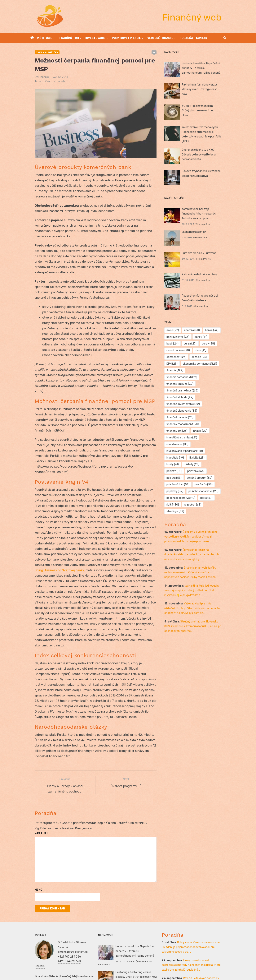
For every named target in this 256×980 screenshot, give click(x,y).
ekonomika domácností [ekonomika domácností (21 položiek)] (202, 364)
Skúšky (44, 967)
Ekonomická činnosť (196, 232)
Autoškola (35, 953)
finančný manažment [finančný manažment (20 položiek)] (185, 417)
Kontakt (203, 38)
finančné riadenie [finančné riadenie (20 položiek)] (182, 411)
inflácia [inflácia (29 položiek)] (202, 424)
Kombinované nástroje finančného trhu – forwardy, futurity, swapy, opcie (205, 214)
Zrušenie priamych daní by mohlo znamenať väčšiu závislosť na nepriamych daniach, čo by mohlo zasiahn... (196, 566)
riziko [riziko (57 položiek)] (209, 491)
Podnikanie (35, 958)
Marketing (76, 963)
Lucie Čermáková (137, 923)
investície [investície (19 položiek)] (177, 451)
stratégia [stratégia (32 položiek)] (177, 505)
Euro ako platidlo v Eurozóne (201, 253)
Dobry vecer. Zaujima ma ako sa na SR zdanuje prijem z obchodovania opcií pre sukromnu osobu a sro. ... (195, 909)
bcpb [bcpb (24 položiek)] (174, 344)
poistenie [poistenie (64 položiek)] (177, 464)
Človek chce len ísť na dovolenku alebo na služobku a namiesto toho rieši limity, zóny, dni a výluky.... (195, 548)
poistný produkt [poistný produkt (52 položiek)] (181, 471)
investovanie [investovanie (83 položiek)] (179, 438)
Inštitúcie (45, 38)
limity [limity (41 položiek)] (218, 451)
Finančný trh (69, 38)
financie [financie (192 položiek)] (177, 370)
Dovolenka (67, 967)
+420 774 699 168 (63, 918)
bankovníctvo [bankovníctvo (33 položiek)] (180, 337)
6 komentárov (203, 238)
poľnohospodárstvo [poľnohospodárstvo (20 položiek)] (183, 485)
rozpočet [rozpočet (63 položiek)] (195, 498)
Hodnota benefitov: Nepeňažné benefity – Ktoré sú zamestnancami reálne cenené (203, 68)
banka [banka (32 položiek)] (214, 330)
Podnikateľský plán (40, 963)
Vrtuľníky (78, 948)
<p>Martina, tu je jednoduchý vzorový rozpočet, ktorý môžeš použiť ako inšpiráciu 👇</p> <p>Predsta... (194, 584)
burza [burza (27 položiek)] (192, 344)
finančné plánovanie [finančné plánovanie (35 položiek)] (184, 404)
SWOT (86, 958)
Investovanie (95, 38)
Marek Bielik (134, 944)
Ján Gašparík (134, 965)
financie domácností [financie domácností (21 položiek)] (206, 370)
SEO (50, 948)
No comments (149, 944)
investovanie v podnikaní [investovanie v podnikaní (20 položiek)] (187, 444)
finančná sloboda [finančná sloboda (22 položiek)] (182, 391)
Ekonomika (62, 958)
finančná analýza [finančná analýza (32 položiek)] (182, 377)
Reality (47, 953)
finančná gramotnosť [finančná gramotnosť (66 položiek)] (184, 384)
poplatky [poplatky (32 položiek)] (200, 478)
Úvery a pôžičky (41, 52)
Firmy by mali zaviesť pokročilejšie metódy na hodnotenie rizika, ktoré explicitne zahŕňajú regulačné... (195, 927)
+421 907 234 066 (63, 914)
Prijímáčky (76, 953)
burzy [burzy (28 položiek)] (210, 344)
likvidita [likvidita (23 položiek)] (199, 451)
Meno (32, 851)
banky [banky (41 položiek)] (203, 337)
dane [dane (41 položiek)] (203, 350)
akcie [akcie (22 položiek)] (175, 330)
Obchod (54, 967)
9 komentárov (205, 224)
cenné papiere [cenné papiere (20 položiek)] (180, 350)
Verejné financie (160, 38)
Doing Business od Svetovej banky (57, 537)
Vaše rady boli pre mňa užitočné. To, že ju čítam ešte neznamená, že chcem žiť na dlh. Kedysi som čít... (196, 602)
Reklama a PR (63, 948)
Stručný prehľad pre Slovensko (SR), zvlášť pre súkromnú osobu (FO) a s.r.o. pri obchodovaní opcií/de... (196, 620)
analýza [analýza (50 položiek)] (194, 330)
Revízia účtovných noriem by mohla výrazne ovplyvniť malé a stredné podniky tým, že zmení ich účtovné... (194, 945)
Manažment (61, 953)
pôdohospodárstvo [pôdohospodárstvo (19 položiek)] (183, 491)
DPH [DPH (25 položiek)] (174, 364)
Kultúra (33, 967)
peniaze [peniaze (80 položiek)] (197, 458)
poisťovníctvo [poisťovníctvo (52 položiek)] (211, 471)
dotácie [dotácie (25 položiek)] (201, 357)
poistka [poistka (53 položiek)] (199, 464)
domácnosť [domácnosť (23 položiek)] (178, 357)
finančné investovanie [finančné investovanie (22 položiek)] (185, 397)
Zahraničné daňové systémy (201, 274)
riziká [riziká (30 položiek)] (175, 498)
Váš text (35, 795)
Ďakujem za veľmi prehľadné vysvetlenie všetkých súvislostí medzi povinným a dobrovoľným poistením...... (196, 530)
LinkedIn (56, 923)
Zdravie (75, 958)
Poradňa (186, 38)
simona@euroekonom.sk (66, 909)
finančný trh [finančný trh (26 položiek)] (179, 424)
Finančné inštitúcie (40, 933)
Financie (38, 77)
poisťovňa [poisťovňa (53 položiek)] (177, 478)
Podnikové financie (126, 38)
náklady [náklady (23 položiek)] (176, 458)
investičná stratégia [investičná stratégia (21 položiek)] (184, 431)
